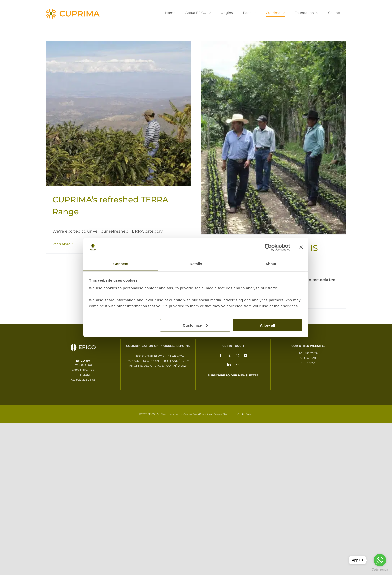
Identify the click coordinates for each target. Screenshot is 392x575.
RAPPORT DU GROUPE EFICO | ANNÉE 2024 (158, 361)
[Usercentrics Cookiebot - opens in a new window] (268, 247)
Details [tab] (196, 264)
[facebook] (221, 355)
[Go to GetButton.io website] (380, 570)
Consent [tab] (121, 264)
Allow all (268, 325)
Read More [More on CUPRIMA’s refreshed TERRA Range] (61, 244)
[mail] (237, 364)
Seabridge (308, 358)
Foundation (308, 353)
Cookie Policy (245, 414)
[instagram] (237, 355)
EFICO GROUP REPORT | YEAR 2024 (158, 356)
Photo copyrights (171, 414)
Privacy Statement (225, 414)
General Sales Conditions (198, 414)
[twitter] (229, 355)
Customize (195, 325)
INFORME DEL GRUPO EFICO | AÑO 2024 (158, 366)
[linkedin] (229, 364)
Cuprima (309, 363)
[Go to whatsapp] (380, 560)
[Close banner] (301, 247)
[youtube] (246, 355)
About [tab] (271, 264)
